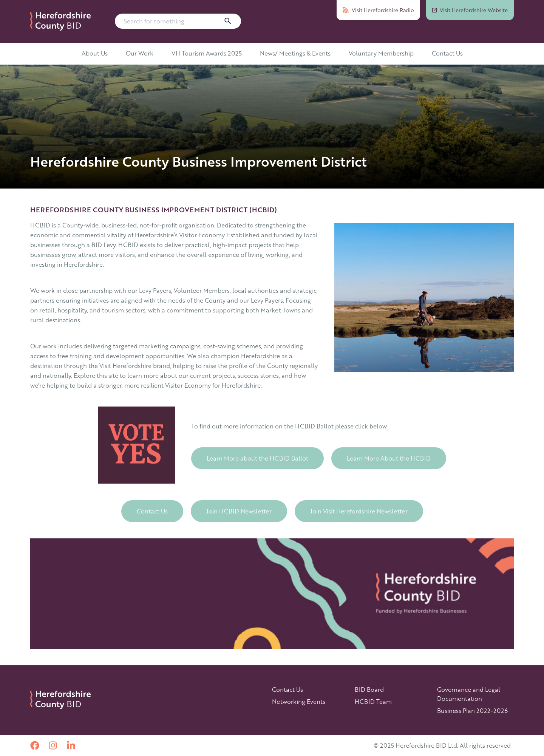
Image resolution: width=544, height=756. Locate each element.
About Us (95, 53)
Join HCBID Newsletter (239, 511)
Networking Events (299, 701)
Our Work (140, 53)
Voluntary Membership (381, 53)
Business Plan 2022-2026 (472, 710)
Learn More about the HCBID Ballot (257, 458)
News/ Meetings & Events (295, 53)
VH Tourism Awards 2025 (207, 53)
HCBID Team (373, 701)
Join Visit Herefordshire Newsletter (359, 511)
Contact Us (447, 53)
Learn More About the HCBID (389, 458)
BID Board (369, 689)
